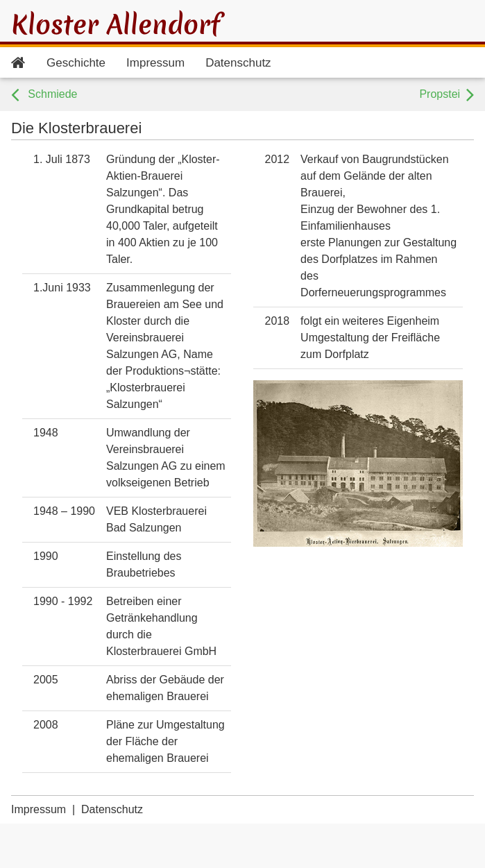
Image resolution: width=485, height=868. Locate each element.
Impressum (155, 63)
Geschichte (76, 63)
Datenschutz (238, 63)
